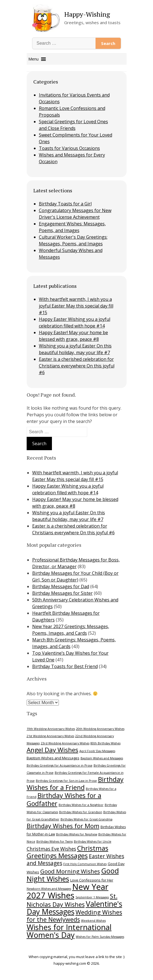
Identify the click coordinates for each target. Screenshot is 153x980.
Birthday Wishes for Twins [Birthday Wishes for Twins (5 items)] (55, 842)
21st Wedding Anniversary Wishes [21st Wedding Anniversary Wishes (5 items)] (50, 736)
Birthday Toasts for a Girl (65, 204)
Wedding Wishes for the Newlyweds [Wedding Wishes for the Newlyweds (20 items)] (74, 916)
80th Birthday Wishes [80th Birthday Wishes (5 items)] (106, 743)
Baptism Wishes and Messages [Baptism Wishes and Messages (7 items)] (53, 758)
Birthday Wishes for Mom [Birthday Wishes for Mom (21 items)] (63, 826)
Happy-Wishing (87, 14)
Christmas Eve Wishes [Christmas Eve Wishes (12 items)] (51, 849)
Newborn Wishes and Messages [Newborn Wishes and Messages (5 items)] (49, 889)
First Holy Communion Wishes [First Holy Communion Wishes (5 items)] (85, 864)
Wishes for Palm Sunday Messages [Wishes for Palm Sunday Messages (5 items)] (100, 937)
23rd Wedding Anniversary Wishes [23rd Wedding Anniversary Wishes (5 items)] (65, 743)
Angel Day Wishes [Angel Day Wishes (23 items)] (52, 750)
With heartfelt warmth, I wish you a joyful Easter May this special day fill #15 (76, 306)
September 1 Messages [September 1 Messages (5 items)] (92, 897)
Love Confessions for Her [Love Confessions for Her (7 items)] (92, 880)
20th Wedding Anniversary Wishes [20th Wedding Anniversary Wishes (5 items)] (100, 729)
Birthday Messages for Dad (61, 586)
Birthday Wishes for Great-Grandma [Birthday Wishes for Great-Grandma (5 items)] (86, 819)
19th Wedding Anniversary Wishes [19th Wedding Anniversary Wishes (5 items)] (51, 729)
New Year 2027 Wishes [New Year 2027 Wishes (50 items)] (68, 891)
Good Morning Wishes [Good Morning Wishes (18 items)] (70, 871)
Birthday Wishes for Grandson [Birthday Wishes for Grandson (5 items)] (81, 812)
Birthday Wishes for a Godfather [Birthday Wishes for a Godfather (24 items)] (64, 799)
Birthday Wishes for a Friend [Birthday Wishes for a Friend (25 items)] (75, 783)
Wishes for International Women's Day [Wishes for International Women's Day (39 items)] (69, 931)
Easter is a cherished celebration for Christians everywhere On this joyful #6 (77, 366)
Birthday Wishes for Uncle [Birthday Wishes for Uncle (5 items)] (93, 842)
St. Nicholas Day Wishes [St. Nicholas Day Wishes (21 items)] (72, 900)
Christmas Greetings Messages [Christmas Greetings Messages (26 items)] (67, 852)
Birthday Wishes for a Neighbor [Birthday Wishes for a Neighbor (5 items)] (81, 805)
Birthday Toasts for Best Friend (65, 666)
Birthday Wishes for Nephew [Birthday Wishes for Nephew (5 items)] (77, 834)
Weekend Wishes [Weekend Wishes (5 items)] (93, 921)
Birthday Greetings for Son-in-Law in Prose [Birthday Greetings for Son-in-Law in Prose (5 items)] (66, 781)
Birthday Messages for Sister (62, 593)
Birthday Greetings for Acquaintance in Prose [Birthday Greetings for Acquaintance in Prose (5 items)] (60, 765)
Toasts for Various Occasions (69, 148)
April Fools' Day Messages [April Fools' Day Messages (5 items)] (97, 751)
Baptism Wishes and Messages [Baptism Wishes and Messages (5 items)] (102, 758)
